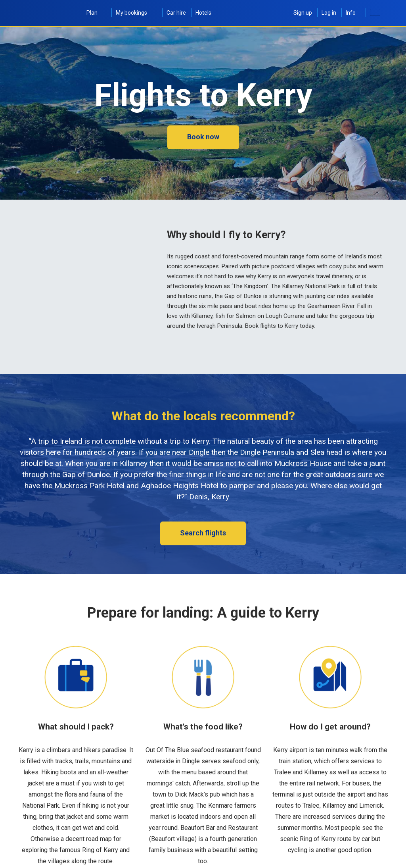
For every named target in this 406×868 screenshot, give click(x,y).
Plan (96, 13)
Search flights (203, 533)
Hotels (203, 13)
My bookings (136, 13)
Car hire (176, 13)
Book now (203, 137)
